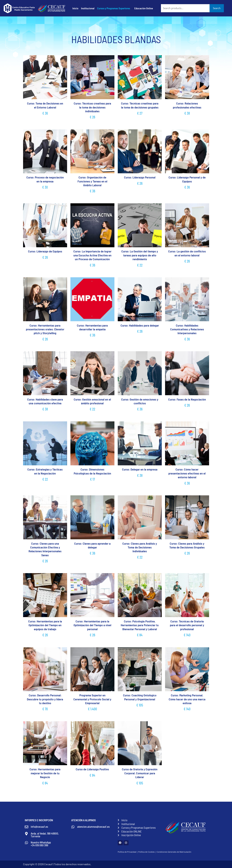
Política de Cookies (146, 852)
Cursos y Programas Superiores (114, 8)
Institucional (88, 8)
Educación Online (144, 8)
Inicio (75, 8)
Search (217, 8)
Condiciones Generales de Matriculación (174, 852)
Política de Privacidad (127, 852)
